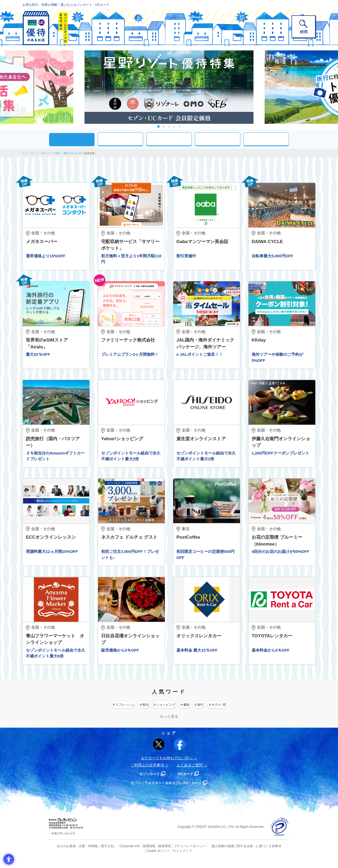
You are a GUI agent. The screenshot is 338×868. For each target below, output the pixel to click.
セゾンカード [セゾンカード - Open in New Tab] (148, 781)
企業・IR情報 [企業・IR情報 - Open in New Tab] (82, 853)
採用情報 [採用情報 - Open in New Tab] (139, 853)
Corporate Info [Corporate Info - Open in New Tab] (120, 853)
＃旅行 (216, 711)
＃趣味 (193, 711)
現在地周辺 (169, 139)
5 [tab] (180, 127)
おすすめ (72, 139)
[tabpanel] (169, 87)
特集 (266, 139)
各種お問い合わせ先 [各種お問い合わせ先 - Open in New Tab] (63, 841)
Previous (79, 87)
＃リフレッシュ (97, 711)
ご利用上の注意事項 (147, 773)
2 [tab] (164, 127)
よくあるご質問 (190, 773)
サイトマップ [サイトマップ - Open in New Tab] (169, 858)
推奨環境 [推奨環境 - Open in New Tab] (153, 853)
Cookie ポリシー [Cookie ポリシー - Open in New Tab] (274, 853)
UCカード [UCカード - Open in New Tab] (188, 781)
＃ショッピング (161, 711)
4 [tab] (174, 127)
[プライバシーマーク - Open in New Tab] (279, 835)
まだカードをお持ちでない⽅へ (167, 766)
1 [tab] (159, 127)
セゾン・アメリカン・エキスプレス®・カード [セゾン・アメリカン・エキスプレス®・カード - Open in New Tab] (166, 790)
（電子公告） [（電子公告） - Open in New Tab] (100, 853)
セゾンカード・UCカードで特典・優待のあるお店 (52, 153)
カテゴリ (120, 139)
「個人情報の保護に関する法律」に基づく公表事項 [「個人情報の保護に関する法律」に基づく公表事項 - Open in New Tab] (227, 853)
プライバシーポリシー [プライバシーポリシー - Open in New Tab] (176, 853)
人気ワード (218, 139)
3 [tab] (169, 127)
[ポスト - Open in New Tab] (159, 752)
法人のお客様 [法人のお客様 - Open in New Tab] (62, 853)
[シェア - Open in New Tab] (180, 752)
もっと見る (169, 724)
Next (259, 87)
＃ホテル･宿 (245, 711)
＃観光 (129, 711)
